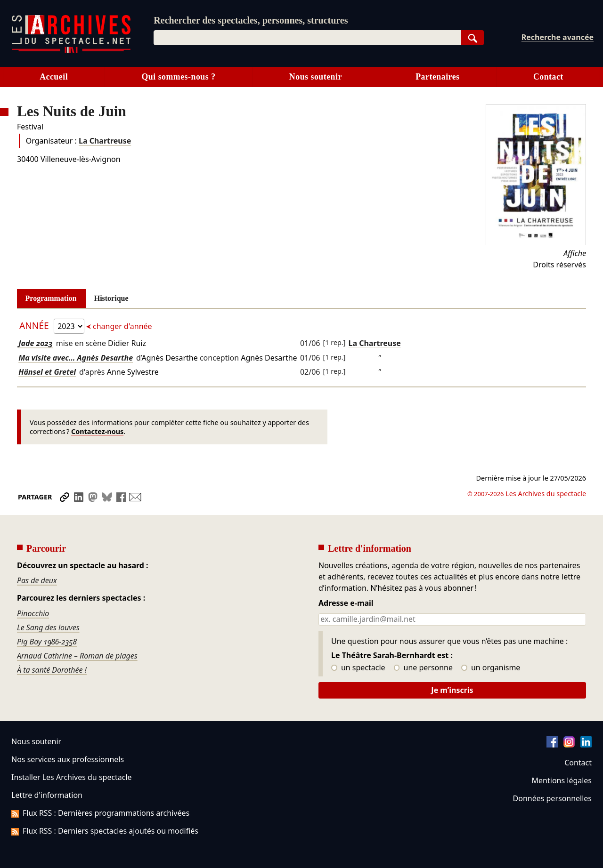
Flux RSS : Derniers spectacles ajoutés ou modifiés (105, 831)
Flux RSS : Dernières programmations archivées (100, 813)
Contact (548, 77)
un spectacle (358, 668)
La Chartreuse (105, 141)
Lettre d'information (47, 795)
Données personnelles (552, 798)
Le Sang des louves (48, 627)
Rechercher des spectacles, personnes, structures (251, 20)
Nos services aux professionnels (68, 759)
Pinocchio (33, 613)
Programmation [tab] (51, 298)
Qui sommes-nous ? (178, 77)
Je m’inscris (452, 690)
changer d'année (122, 326)
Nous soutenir (316, 77)
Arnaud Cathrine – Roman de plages (77, 656)
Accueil (54, 77)
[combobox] (307, 38)
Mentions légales (562, 780)
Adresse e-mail (346, 603)
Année (35, 325)
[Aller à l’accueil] (71, 51)
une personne (423, 668)
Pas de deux (37, 580)
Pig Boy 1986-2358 (47, 642)
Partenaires (437, 77)
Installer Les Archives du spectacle (72, 777)
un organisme (491, 668)
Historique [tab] (111, 298)
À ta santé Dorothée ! (52, 670)
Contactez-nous (97, 431)
